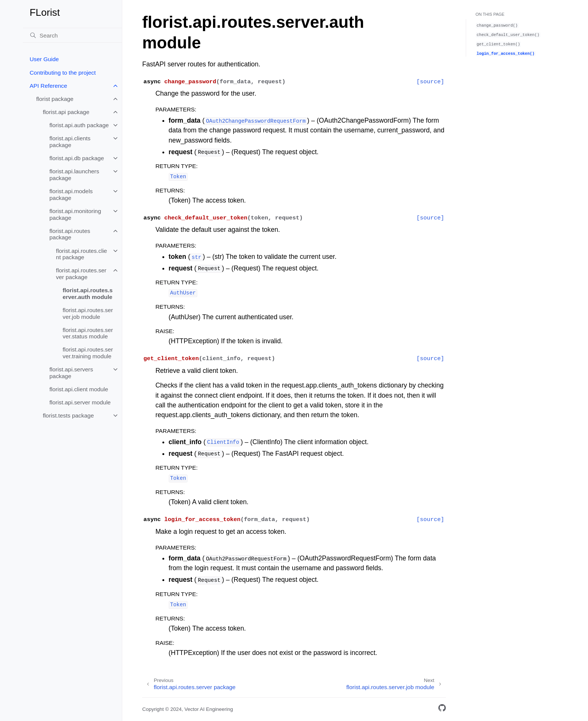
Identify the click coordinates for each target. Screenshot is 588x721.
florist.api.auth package (79, 125)
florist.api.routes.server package (81, 274)
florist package (55, 99)
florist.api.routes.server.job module (88, 313)
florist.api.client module (79, 389)
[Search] (72, 35)
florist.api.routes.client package (81, 254)
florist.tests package (68, 415)
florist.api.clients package (70, 142)
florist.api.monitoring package (75, 214)
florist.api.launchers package (74, 175)
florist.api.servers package (71, 373)
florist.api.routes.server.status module (88, 333)
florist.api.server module (80, 402)
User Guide (44, 59)
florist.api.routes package (70, 234)
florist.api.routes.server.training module (88, 353)
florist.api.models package (71, 195)
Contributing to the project (63, 73)
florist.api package (66, 112)
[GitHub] (442, 709)
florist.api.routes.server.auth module (88, 294)
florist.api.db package (77, 158)
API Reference (48, 86)
